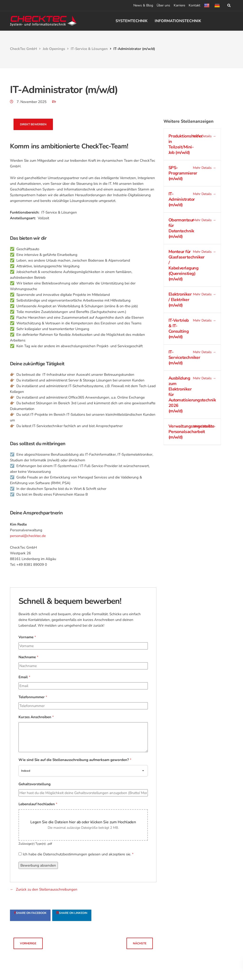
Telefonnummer (33, 697)
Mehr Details (204, 136)
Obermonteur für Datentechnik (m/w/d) (181, 228)
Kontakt (194, 5)
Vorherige (28, 943)
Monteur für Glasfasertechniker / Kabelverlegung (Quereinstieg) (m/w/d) (187, 265)
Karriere (179, 5)
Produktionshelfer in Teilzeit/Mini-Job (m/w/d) (186, 144)
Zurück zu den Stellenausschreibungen (47, 889)
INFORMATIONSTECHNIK (178, 21)
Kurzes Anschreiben (36, 717)
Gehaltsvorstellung (35, 784)
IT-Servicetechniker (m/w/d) (184, 357)
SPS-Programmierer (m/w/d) (183, 173)
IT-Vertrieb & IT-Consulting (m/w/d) (179, 329)
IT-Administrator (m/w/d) (182, 199)
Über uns (163, 5)
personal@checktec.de (28, 536)
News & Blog (143, 5)
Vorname (27, 637)
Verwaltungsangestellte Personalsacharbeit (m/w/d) (192, 432)
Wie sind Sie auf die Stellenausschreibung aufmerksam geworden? (75, 760)
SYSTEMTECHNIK (132, 21)
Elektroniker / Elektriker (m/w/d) (180, 300)
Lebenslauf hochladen (38, 804)
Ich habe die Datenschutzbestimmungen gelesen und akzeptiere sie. (78, 854)
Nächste (140, 943)
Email (24, 677)
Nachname (28, 657)
